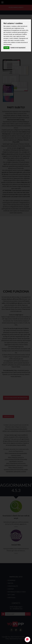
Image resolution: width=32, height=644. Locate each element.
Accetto (6, 48)
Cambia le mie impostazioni (18, 48)
